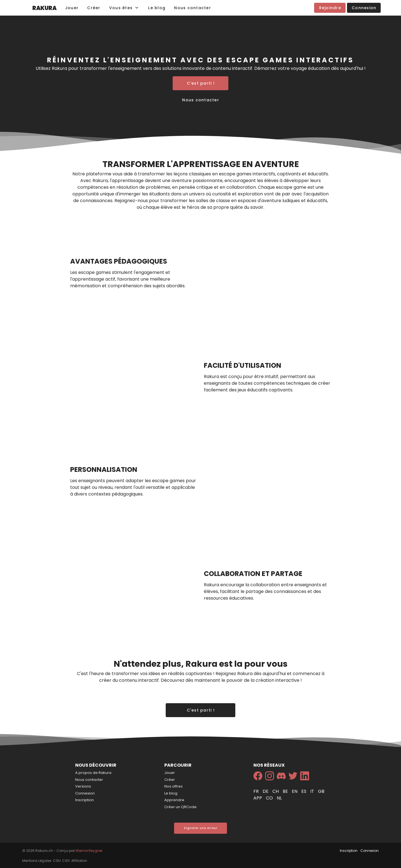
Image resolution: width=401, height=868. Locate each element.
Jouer (170, 773)
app (258, 798)
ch (276, 791)
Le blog (171, 793)
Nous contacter (89, 780)
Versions (83, 786)
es (304, 791)
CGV (66, 861)
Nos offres (173, 786)
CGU (57, 861)
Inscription (85, 800)
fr (257, 791)
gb (321, 791)
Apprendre (174, 800)
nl (279, 798)
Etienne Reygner (89, 851)
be (286, 791)
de (266, 791)
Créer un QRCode (180, 807)
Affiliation (79, 861)
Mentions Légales (37, 861)
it (313, 791)
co (270, 798)
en (295, 791)
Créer (170, 780)
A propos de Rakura (93, 773)
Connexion (85, 793)
